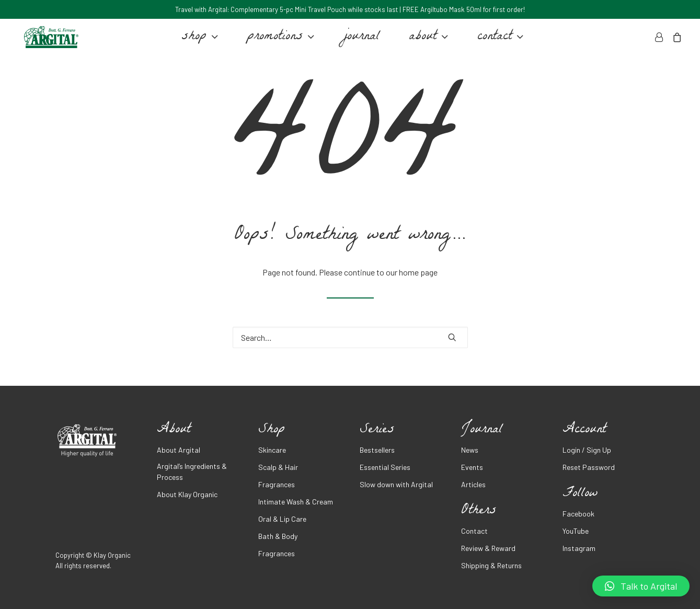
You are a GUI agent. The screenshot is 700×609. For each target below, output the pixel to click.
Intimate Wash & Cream (296, 502)
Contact (474, 531)
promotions (279, 41)
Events (472, 467)
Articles (473, 484)
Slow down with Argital (396, 484)
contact (498, 41)
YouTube (576, 531)
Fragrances (277, 484)
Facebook (578, 514)
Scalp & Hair (278, 467)
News (470, 450)
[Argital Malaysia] (49, 41)
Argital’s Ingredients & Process (192, 472)
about (426, 41)
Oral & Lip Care (282, 519)
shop (198, 41)
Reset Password (589, 467)
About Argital (179, 450)
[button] (641, 586)
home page (418, 272)
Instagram (579, 548)
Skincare (272, 450)
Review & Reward (488, 548)
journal (359, 41)
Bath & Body (278, 536)
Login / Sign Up (587, 450)
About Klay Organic (187, 494)
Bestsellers (377, 450)
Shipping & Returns (491, 565)
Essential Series (385, 467)
